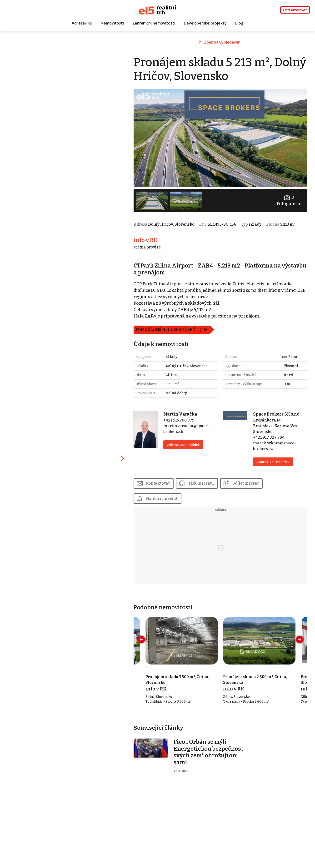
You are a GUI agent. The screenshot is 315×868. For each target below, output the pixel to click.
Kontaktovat (158, 483)
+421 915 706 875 (179, 420)
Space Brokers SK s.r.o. (277, 414)
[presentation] (141, 640)
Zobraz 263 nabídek (183, 445)
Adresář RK (82, 23)
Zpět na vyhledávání (223, 42)
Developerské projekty (205, 23)
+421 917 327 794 (269, 437)
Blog (239, 23)
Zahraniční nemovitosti (154, 23)
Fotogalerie (289, 200)
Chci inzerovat (295, 10)
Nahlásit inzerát (162, 498)
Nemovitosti (112, 23)
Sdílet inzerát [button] (246, 483)
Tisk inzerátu (201, 483)
